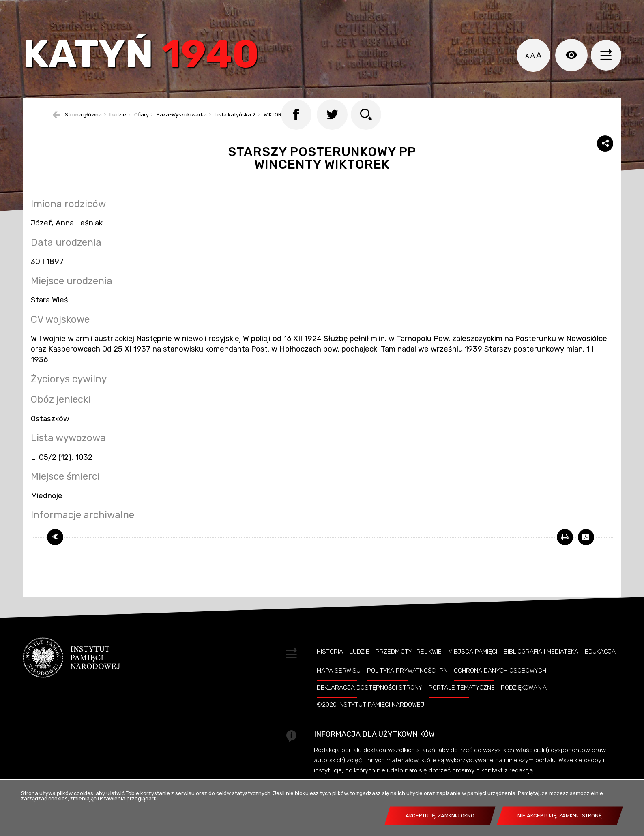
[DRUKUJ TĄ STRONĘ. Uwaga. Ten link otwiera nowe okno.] (565, 549)
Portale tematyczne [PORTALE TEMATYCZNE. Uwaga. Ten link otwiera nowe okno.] (462, 699)
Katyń (146, 59)
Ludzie (360, 663)
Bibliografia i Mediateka (541, 663)
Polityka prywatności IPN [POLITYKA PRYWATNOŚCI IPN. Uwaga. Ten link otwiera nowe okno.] (407, 682)
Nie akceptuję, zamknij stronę (560, 816)
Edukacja (600, 663)
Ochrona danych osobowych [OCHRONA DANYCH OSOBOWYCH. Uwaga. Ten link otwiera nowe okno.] (500, 682)
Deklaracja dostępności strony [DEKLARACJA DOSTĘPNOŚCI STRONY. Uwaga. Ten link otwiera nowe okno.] (369, 699)
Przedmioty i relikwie (409, 663)
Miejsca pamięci (473, 663)
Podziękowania (524, 699)
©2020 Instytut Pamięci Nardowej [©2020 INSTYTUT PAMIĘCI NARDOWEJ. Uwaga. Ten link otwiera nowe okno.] (370, 716)
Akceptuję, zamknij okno (440, 816)
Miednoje (47, 508)
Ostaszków (50, 431)
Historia (330, 663)
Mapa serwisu (339, 682)
